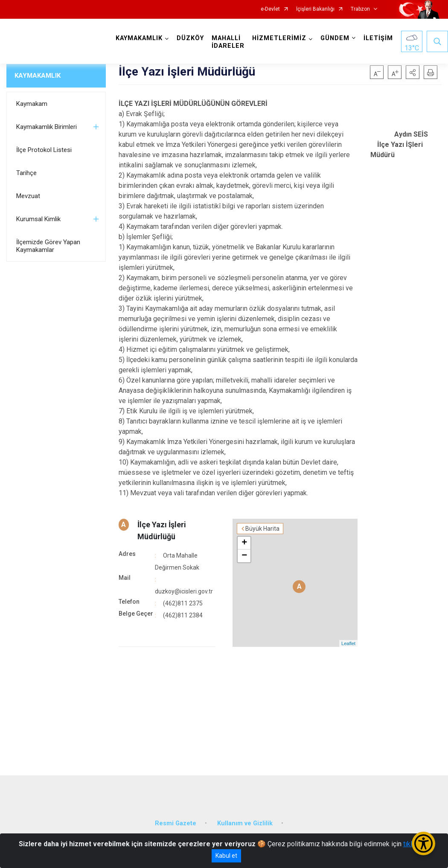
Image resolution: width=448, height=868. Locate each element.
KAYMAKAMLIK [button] (139, 38)
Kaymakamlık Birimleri (47, 127)
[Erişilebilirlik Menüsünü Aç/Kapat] (423, 843)
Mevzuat (28, 196)
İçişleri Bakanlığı (315, 9)
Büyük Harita (262, 529)
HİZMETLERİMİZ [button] (279, 38)
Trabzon (360, 9)
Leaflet (348, 643)
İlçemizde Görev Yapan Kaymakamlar (48, 246)
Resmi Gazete (176, 823)
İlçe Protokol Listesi (44, 150)
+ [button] (244, 543)
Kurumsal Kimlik (38, 219)
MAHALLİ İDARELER (228, 42)
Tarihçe (26, 173)
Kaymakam (32, 104)
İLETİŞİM (378, 38)
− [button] (244, 556)
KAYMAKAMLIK (38, 76)
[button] (413, 72)
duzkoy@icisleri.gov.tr (184, 591)
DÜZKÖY (190, 38)
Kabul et (226, 856)
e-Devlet (270, 9)
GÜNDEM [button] (335, 38)
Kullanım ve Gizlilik (245, 823)
